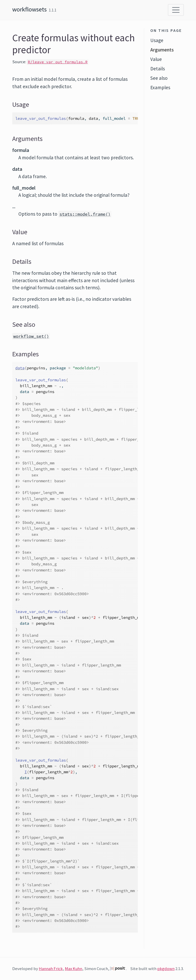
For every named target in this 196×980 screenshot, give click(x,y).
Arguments (162, 50)
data (20, 368)
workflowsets (29, 9)
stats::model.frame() (85, 214)
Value (156, 59)
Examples (160, 87)
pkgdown (166, 969)
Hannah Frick (51, 969)
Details (158, 69)
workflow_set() (31, 336)
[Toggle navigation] (176, 10)
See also (159, 78)
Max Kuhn (73, 969)
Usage (157, 40)
